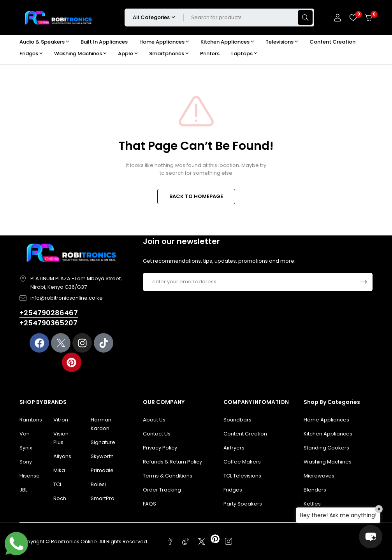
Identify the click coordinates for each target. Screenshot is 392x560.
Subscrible (364, 282)
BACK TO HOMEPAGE (196, 196)
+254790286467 (49, 313)
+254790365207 (48, 323)
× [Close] (379, 509)
